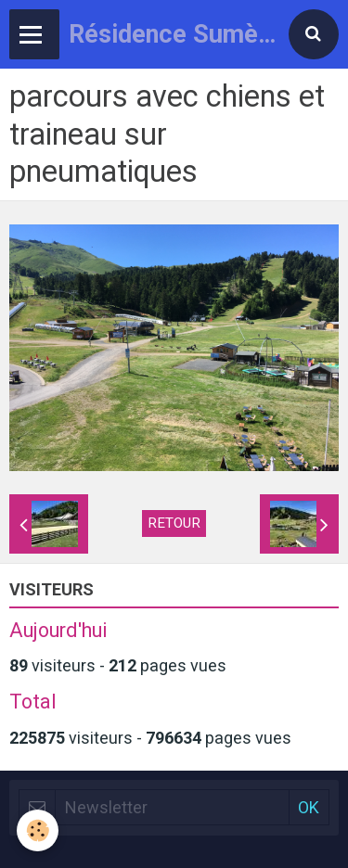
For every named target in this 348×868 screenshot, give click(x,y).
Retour (174, 523)
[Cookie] (38, 830)
